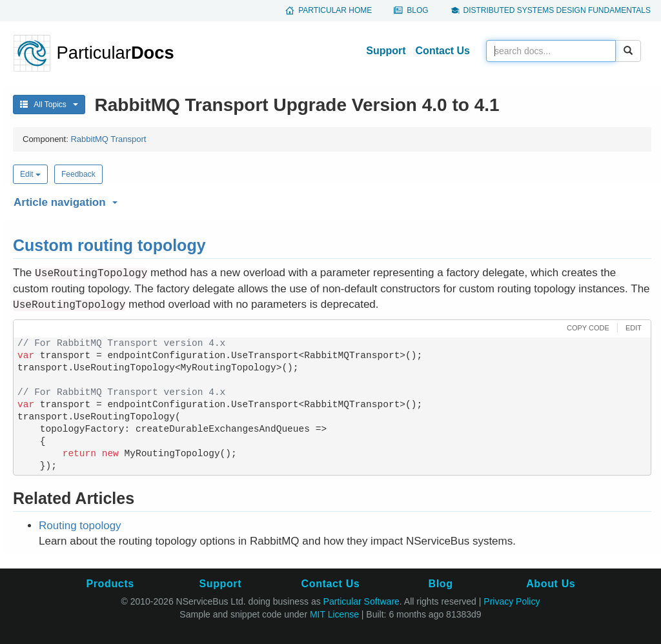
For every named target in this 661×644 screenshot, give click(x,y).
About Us (551, 584)
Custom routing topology (109, 245)
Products (110, 584)
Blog (417, 10)
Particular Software (361, 601)
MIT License (334, 614)
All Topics (49, 105)
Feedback (78, 174)
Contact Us (443, 51)
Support (386, 51)
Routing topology (80, 526)
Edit (30, 174)
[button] (330, 200)
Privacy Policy (512, 601)
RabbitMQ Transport (108, 139)
